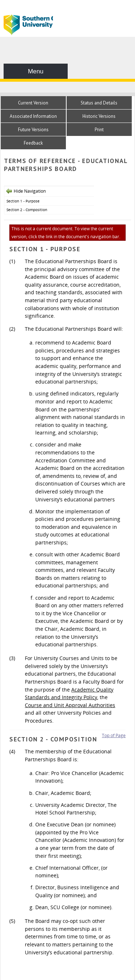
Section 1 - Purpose (23, 201)
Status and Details (99, 103)
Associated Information (33, 116)
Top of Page (114, 735)
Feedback (33, 143)
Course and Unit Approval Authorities (70, 705)
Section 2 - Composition (27, 210)
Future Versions (33, 130)
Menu (35, 71)
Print (99, 130)
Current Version (33, 103)
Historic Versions (99, 116)
